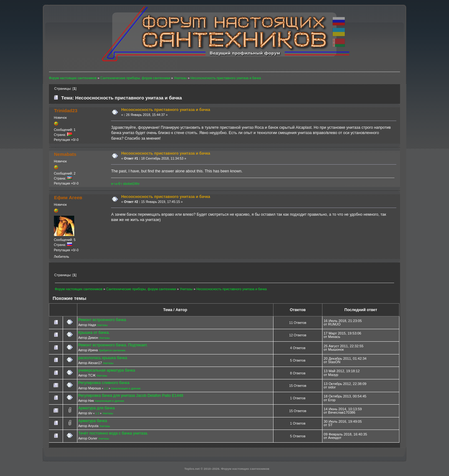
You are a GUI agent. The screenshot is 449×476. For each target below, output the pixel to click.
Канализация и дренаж (126, 388)
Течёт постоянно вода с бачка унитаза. (113, 433)
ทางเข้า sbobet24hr (125, 184)
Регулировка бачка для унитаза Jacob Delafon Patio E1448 (131, 396)
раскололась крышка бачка (103, 358)
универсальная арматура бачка (107, 370)
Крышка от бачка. (94, 333)
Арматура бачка (93, 421)
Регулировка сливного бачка (104, 383)
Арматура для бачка (97, 408)
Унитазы (102, 325)
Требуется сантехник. (112, 350)
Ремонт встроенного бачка (102, 320)
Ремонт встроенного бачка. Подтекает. (113, 345)
